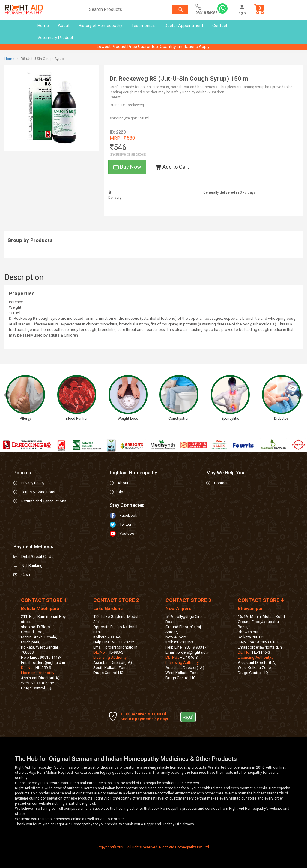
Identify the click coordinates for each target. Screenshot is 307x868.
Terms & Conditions (38, 492)
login (242, 9)
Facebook (128, 515)
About (64, 26)
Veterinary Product (55, 38)
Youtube (127, 533)
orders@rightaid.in (49, 662)
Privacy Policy (33, 483)
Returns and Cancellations (44, 501)
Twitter (125, 524)
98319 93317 (195, 647)
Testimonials (143, 26)
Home (43, 26)
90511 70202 (123, 642)
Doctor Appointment (184, 26)
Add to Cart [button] (172, 167)
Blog (122, 492)
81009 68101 (268, 642)
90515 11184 (51, 657)
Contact (220, 26)
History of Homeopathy (100, 26)
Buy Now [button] (127, 167)
